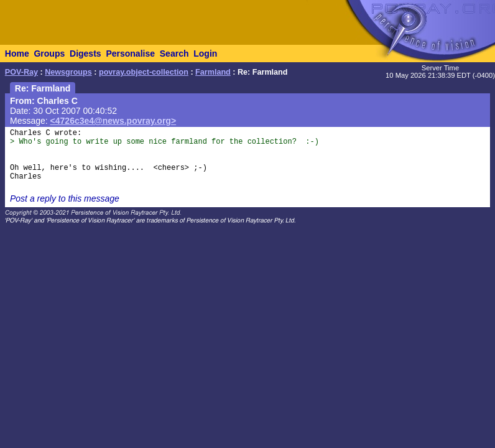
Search (174, 54)
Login (205, 54)
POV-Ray (21, 72)
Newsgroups (68, 72)
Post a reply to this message (65, 198)
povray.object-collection (144, 72)
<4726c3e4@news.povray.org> (113, 121)
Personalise (130, 54)
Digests (86, 54)
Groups (49, 54)
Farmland (213, 72)
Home (17, 54)
